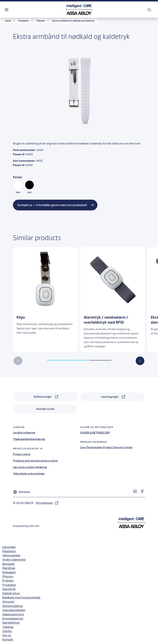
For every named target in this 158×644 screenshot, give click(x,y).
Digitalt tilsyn (11, 593)
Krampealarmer (13, 618)
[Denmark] (21, 491)
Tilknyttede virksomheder (29, 474)
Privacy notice (22, 454)
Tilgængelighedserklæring (29, 439)
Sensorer (8, 602)
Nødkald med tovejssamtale (21, 597)
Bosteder (9, 564)
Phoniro (8, 576)
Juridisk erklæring (24, 433)
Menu (13, 10)
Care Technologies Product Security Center (106, 447)
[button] (140, 361)
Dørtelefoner (11, 623)
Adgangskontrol (13, 614)
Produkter (9, 585)
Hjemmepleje (11, 555)
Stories (7, 631)
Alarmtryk (9, 589)
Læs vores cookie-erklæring (30, 467)
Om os (7, 635)
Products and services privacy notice (35, 461)
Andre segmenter (14, 559)
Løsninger (9, 547)
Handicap (9, 568)
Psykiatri (8, 580)
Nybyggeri (9, 572)
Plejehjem (9, 551)
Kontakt (8, 639)
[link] (11, 21)
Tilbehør (8, 627)
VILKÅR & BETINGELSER (95, 433)
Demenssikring (12, 606)
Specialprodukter (14, 610)
